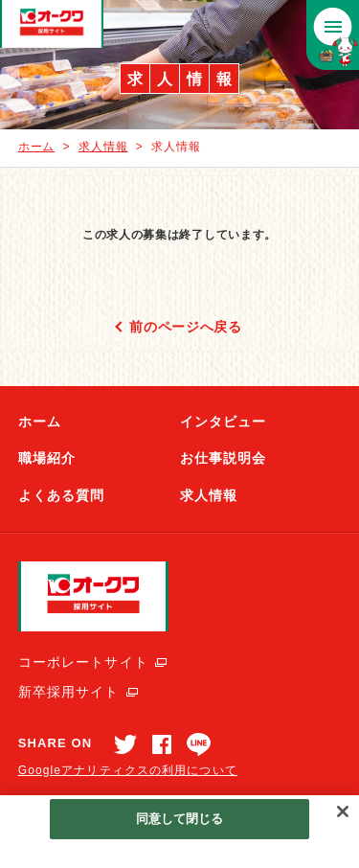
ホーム (37, 147)
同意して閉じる (180, 819)
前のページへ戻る (186, 327)
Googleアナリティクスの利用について (128, 770)
